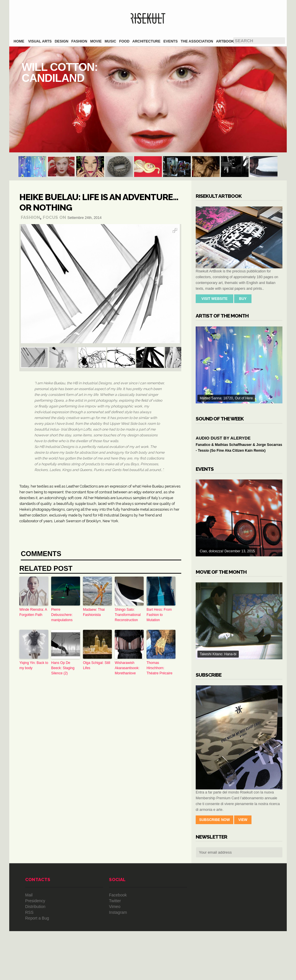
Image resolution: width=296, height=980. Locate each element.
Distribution (35, 955)
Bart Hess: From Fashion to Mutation (159, 615)
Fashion (30, 217)
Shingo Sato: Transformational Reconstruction (128, 615)
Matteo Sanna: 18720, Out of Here (239, 365)
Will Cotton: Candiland (148, 99)
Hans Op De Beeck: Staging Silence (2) (63, 668)
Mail (29, 944)
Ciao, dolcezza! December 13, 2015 (239, 567)
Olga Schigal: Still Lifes (97, 665)
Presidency (35, 950)
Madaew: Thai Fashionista (94, 612)
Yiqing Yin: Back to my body (34, 665)
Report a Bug (37, 967)
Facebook (118, 944)
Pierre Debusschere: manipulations (62, 615)
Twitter (115, 950)
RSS (29, 961)
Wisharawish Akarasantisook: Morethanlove (127, 668)
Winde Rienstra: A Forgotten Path (33, 612)
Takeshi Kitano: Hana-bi (239, 670)
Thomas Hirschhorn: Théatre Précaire (159, 668)
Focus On (54, 217)
